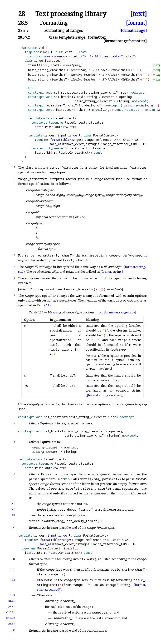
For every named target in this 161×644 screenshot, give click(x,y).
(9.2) (13, 509)
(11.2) (12, 580)
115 (49, 305)
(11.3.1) (12, 601)
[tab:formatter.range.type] (117, 312)
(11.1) (12, 569)
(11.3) (12, 595)
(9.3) (13, 515)
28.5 (23, 23)
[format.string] (112, 272)
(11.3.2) (12, 606)
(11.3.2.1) (11, 612)
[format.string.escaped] (105, 395)
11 (14, 559)
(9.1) (13, 504)
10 (14, 527)
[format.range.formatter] (125, 41)
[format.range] (133, 30)
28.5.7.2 (24, 37)
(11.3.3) (12, 624)
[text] (138, 14)
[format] (136, 23)
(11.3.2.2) (11, 618)
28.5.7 (23, 30)
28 (22, 14)
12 (14, 630)
